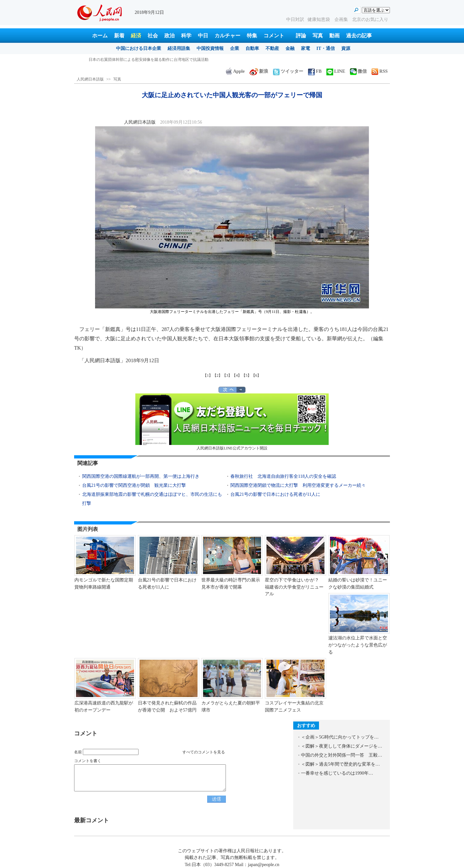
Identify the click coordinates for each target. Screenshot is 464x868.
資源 (346, 48)
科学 (186, 36)
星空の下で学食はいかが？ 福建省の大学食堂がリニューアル (294, 587)
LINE (336, 71)
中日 (203, 36)
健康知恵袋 (319, 19)
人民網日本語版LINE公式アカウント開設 (232, 422)
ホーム (100, 36)
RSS (380, 71)
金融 (290, 48)
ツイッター (288, 71)
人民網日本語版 (90, 79)
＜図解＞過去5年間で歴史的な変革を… (340, 764)
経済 (136, 36)
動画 (334, 36)
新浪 (259, 71)
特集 (252, 36)
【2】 (217, 375)
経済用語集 (179, 48)
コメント (274, 36)
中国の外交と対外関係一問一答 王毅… (342, 755)
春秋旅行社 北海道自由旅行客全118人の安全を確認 (283, 476)
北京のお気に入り (370, 19)
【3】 (227, 375)
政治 (169, 36)
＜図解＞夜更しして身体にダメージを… (342, 746)
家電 (305, 48)
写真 (318, 36)
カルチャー (227, 36)
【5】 (247, 375)
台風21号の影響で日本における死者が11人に (275, 494)
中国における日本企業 (139, 48)
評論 (301, 36)
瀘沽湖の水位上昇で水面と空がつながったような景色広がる (358, 645)
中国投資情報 (210, 48)
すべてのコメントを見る (204, 752)
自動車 (252, 48)
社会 (153, 36)
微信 (358, 71)
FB (315, 71)
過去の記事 (359, 36)
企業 (235, 48)
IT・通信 (326, 48)
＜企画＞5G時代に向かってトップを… (340, 737)
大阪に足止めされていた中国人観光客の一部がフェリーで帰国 (143, 60)
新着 (119, 36)
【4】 (237, 375)
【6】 (256, 375)
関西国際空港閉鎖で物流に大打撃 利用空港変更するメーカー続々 (298, 485)
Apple (235, 71)
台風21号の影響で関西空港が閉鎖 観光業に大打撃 (134, 485)
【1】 (208, 375)
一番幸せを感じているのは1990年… (337, 773)
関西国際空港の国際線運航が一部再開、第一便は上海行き (141, 476)
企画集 (342, 19)
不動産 (272, 48)
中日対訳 (295, 19)
